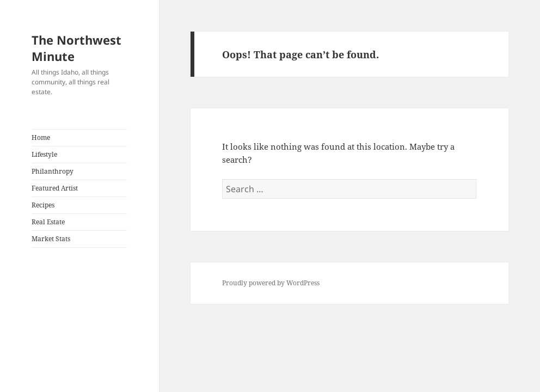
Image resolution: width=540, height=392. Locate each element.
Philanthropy (53, 171)
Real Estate (48, 222)
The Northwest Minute (76, 48)
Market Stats (51, 239)
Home (41, 137)
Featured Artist (55, 188)
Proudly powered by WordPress (271, 283)
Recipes (43, 205)
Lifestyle (44, 154)
